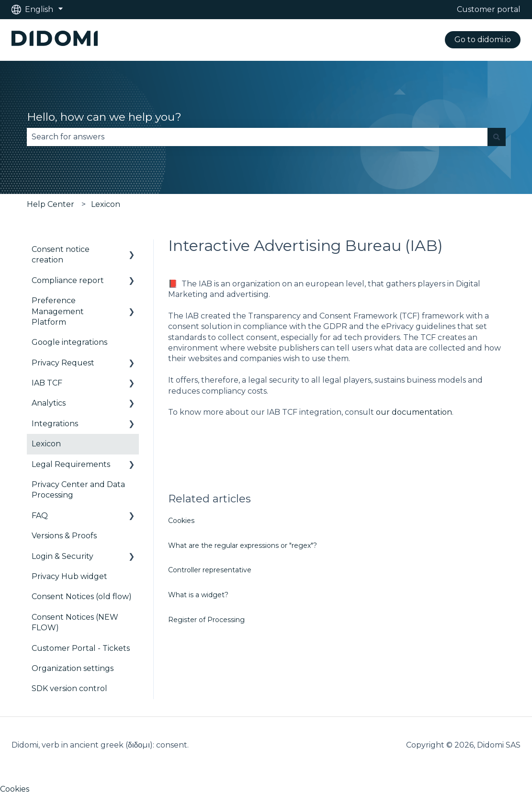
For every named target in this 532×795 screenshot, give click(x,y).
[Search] (497, 137)
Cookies (181, 521)
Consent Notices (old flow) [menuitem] (82, 596)
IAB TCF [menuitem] (47, 383)
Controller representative (210, 570)
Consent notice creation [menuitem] (61, 255)
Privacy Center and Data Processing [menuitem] (78, 490)
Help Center (51, 204)
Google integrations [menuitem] (69, 342)
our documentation (414, 412)
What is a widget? (198, 595)
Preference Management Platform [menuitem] (58, 311)
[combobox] (257, 137)
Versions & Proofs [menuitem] (64, 536)
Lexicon (106, 204)
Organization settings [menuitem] (73, 668)
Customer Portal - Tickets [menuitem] (81, 648)
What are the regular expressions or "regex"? (243, 545)
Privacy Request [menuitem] (63, 363)
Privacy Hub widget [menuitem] (69, 576)
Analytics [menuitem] (49, 403)
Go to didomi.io (483, 40)
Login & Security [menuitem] (62, 556)
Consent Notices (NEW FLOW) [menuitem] (75, 622)
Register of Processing (206, 620)
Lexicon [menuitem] (46, 444)
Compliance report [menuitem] (68, 280)
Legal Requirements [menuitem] (71, 464)
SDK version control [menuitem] (69, 688)
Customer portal (489, 9)
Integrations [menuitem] (55, 424)
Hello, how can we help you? (104, 117)
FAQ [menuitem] (40, 516)
